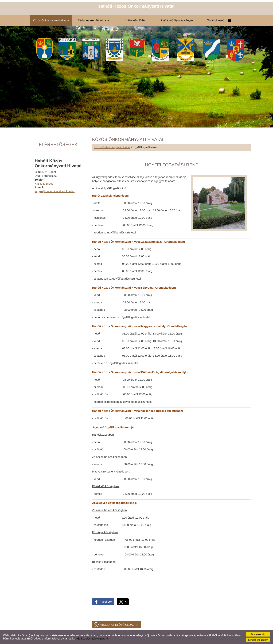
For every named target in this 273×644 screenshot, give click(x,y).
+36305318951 (44, 184)
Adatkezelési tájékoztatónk (92, 639)
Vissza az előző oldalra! (120, 625)
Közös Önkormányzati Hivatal (112, 147)
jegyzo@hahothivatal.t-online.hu (55, 191)
